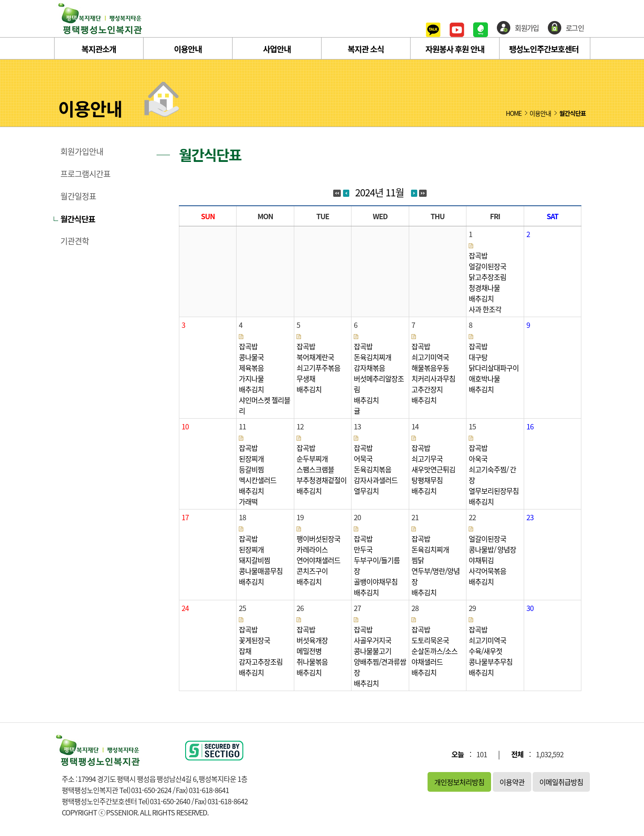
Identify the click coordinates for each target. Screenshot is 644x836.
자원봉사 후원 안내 (455, 49)
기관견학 (75, 241)
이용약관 (512, 782)
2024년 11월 (379, 192)
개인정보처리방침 (459, 782)
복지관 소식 (366, 49)
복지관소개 (99, 49)
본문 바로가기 (0, 0)
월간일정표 (78, 196)
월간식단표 (78, 219)
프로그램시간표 (85, 174)
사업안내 (277, 49)
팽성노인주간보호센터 (544, 49)
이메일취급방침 (561, 782)
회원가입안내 (82, 152)
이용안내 (188, 49)
